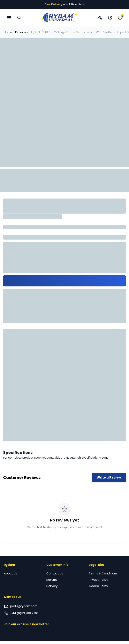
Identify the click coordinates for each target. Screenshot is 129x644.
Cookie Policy (98, 586)
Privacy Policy (98, 580)
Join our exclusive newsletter (26, 624)
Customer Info (57, 565)
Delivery (52, 586)
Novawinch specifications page (87, 458)
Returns (52, 580)
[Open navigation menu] (9, 18)
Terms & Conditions (103, 573)
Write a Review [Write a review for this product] (109, 477)
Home (8, 32)
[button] (120, 18)
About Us (11, 573)
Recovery (22, 32)
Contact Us (55, 573)
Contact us (13, 597)
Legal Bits (96, 565)
